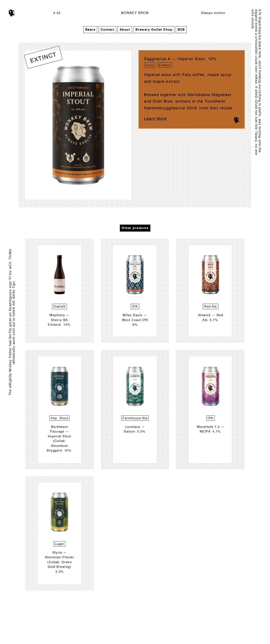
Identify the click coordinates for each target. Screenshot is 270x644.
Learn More (155, 119)
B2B (181, 30)
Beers (90, 30)
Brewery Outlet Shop (154, 30)
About (125, 30)
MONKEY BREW (135, 13)
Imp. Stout (59, 418)
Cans (150, 65)
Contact (108, 30)
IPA (135, 307)
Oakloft (59, 307)
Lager (60, 544)
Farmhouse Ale (135, 418)
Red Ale (211, 307)
